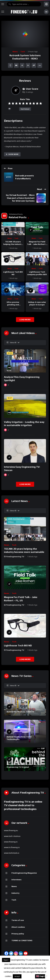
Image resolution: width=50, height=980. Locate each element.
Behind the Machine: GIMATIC (20, 712)
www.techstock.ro (12, 853)
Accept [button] (17, 976)
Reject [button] (6, 960)
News (15, 52)
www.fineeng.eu (11, 830)
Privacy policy (18, 934)
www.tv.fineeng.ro (12, 847)
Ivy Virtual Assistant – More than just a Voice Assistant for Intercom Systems (20, 198)
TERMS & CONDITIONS (22, 940)
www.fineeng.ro (11, 842)
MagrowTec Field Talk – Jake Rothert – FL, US (37, 244)
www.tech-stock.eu (12, 836)
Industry (15, 893)
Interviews (16, 880)
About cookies (18, 927)
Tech (23, 52)
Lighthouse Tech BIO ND (18, 645)
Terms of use (18, 920)
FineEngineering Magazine (24, 873)
